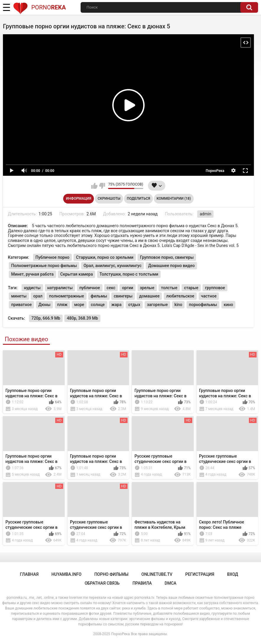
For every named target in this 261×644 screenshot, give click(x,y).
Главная (29, 574)
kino (178, 305)
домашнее (149, 296)
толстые (169, 288)
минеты (19, 296)
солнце (98, 305)
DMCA (171, 583)
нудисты (32, 288)
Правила (142, 583)
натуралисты (60, 288)
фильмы (99, 296)
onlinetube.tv (157, 574)
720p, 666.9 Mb (46, 318)
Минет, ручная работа (32, 274)
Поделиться (138, 199)
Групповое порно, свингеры (167, 257)
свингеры (123, 296)
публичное (90, 288)
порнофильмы (203, 305)
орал (38, 296)
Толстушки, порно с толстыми (129, 274)
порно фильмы (111, 574)
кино (229, 305)
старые (191, 288)
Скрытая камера (76, 274)
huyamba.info (66, 574)
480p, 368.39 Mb (82, 318)
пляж (62, 305)
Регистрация (200, 574)
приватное (22, 305)
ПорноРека (121, 634)
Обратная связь (102, 583)
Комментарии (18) (174, 199)
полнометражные (66, 296)
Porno (39, 7)
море (79, 305)
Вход (233, 574)
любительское (180, 296)
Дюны (44, 305)
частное (209, 296)
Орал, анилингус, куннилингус (112, 266)
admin (205, 214)
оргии (128, 288)
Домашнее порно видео (172, 266)
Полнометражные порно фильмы (44, 266)
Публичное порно (52, 257)
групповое (215, 288)
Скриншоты (109, 199)
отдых (134, 305)
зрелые (147, 288)
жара (116, 305)
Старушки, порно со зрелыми (105, 257)
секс (111, 288)
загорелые (158, 305)
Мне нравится (94, 186)
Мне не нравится (102, 186)
